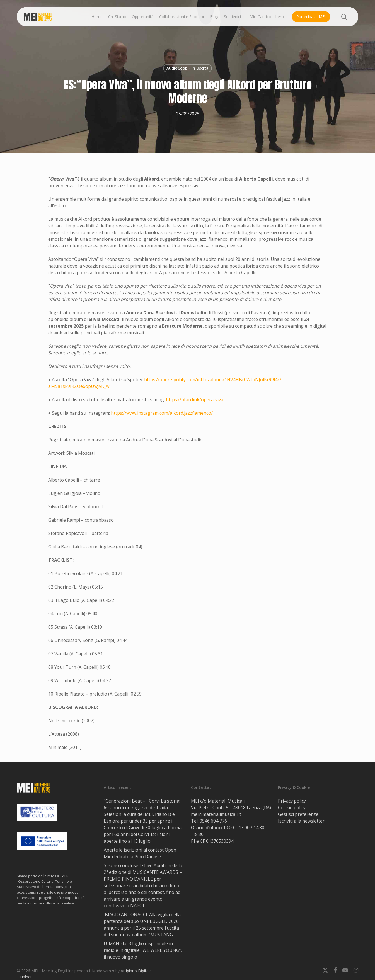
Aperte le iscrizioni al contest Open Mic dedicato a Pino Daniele (140, 853)
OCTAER (62, 876)
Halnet (26, 977)
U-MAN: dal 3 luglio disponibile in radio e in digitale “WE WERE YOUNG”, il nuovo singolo (143, 950)
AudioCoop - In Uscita (187, 68)
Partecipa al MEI (311, 17)
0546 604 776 (213, 821)
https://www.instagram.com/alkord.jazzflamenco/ (162, 413)
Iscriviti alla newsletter (301, 821)
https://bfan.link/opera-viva (195, 400)
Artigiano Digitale (136, 971)
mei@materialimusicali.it (216, 814)
